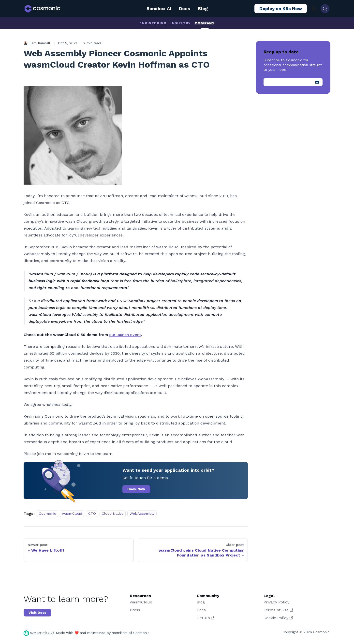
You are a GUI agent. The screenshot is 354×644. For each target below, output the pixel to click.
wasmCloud (72, 514)
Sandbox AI (159, 8)
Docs (184, 8)
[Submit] (317, 82)
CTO (92, 514)
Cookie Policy (278, 618)
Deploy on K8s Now (281, 8)
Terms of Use (278, 610)
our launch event (125, 335)
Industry (181, 23)
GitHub (206, 618)
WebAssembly (142, 514)
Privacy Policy (276, 602)
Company (205, 23)
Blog (203, 8)
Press (135, 610)
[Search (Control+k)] (325, 9)
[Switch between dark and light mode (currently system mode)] (314, 9)
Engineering (153, 23)
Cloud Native (113, 514)
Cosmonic (47, 514)
